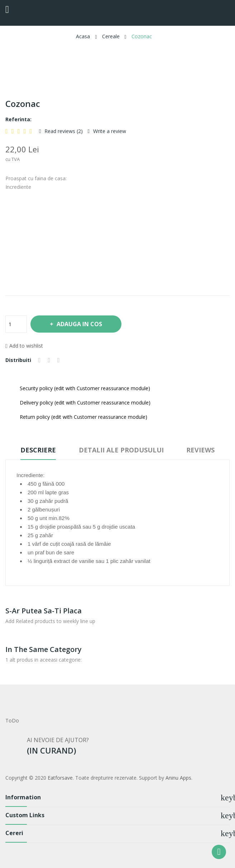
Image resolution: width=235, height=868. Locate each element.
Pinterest (59, 360)
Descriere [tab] (38, 450)
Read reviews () (63, 131)
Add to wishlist (24, 346)
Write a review (109, 131)
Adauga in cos (79, 324)
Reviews (201, 450)
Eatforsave (60, 778)
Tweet (49, 360)
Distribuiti (40, 360)
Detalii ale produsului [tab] (121, 450)
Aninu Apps (178, 778)
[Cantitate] (16, 324)
